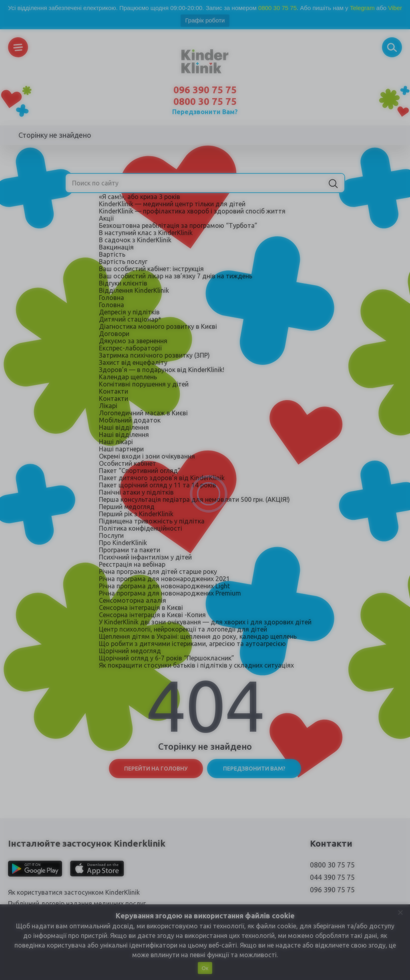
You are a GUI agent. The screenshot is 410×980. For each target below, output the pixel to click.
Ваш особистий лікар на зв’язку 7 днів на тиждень (176, 276)
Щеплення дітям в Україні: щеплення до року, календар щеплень (198, 636)
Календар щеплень (128, 377)
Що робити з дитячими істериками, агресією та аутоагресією (192, 644)
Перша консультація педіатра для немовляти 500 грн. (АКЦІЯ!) (194, 499)
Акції (106, 218)
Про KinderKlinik (123, 543)
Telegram (362, 8)
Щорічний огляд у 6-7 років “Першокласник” (167, 658)
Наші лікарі (116, 442)
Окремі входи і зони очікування (147, 456)
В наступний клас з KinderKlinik (146, 233)
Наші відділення (124, 427)
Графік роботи (205, 20)
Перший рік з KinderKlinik (136, 514)
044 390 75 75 (332, 877)
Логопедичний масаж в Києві (143, 413)
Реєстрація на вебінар (132, 564)
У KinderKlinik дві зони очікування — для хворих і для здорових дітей (205, 622)
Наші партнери (121, 449)
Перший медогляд (127, 507)
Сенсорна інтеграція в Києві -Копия (152, 615)
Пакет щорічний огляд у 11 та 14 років (158, 485)
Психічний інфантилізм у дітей (145, 557)
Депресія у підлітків (129, 312)
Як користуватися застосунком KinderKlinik (74, 892)
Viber (395, 8)
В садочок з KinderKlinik (135, 240)
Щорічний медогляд (130, 651)
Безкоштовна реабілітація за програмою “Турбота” (178, 225)
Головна (112, 298)
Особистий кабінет (128, 463)
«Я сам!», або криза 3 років (140, 197)
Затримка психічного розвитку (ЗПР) (154, 355)
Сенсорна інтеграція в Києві (141, 608)
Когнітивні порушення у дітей (144, 384)
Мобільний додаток (130, 420)
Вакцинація (116, 247)
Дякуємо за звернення (133, 341)
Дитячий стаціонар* (130, 319)
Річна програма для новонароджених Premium (170, 593)
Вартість (112, 254)
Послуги (111, 535)
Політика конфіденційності (141, 528)
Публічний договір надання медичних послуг (77, 904)
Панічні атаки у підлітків (136, 492)
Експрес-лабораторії (130, 348)
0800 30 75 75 (277, 8)
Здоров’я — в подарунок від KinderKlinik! (162, 370)
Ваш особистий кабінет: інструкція (151, 269)
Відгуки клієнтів (123, 283)
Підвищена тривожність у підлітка (152, 521)
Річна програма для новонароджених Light (164, 586)
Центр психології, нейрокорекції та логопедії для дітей (183, 629)
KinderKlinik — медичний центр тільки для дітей (172, 204)
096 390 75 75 (205, 90)
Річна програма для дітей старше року (158, 571)
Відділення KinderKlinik (134, 290)
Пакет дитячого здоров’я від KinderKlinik (162, 478)
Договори (114, 334)
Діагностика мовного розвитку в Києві (158, 326)
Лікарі (108, 406)
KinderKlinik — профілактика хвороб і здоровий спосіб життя (192, 211)
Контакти (114, 391)
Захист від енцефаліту (133, 362)
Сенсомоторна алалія (133, 600)
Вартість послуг (123, 262)
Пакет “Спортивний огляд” (140, 471)
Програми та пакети (130, 550)
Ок (205, 968)
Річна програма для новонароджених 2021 (164, 579)
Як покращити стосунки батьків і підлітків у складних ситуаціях (196, 665)
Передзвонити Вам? (205, 112)
